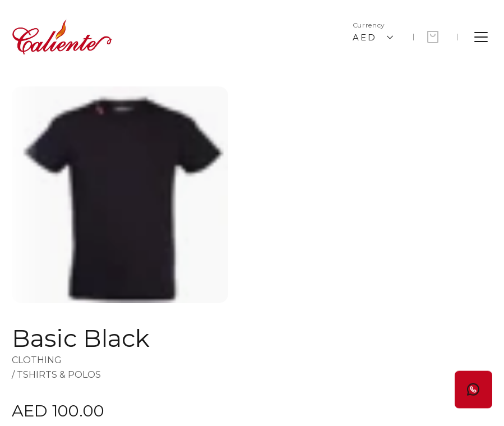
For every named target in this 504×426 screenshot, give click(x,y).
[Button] (473, 384)
